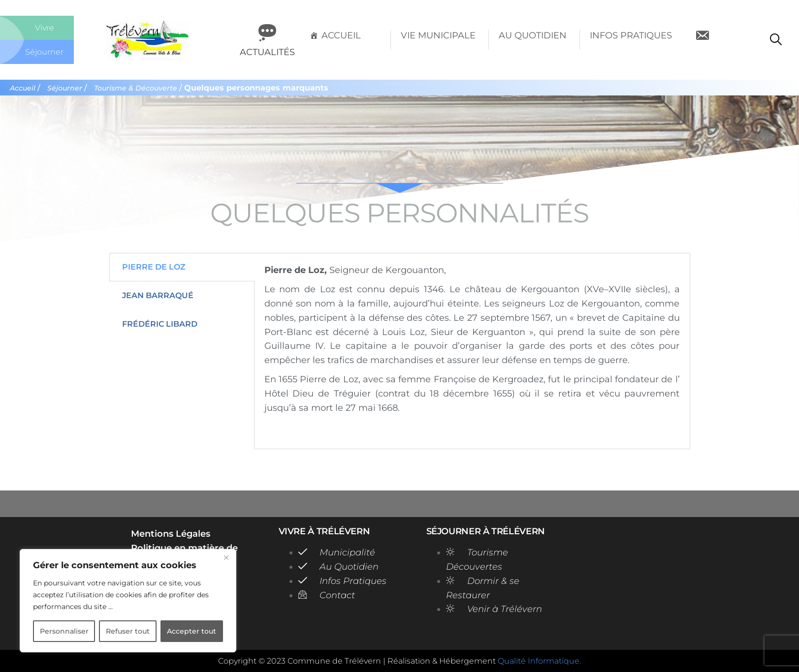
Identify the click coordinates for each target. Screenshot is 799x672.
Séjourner (45, 52)
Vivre (45, 28)
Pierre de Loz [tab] (154, 269)
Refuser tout (128, 631)
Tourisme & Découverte (141, 88)
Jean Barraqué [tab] (158, 298)
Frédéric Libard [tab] (160, 326)
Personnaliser (64, 631)
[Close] (226, 557)
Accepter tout (192, 631)
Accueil (341, 35)
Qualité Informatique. (539, 661)
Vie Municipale (438, 35)
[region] (128, 601)
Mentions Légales (171, 534)
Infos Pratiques (631, 35)
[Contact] (702, 40)
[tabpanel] (472, 353)
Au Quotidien (533, 35)
